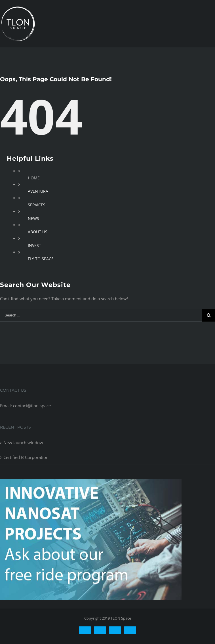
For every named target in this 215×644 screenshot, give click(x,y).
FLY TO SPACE (41, 259)
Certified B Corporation (26, 457)
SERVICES (37, 205)
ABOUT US (38, 232)
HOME (34, 178)
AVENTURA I (39, 191)
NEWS (33, 218)
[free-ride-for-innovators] (91, 483)
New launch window (23, 442)
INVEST (34, 245)
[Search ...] (101, 315)
